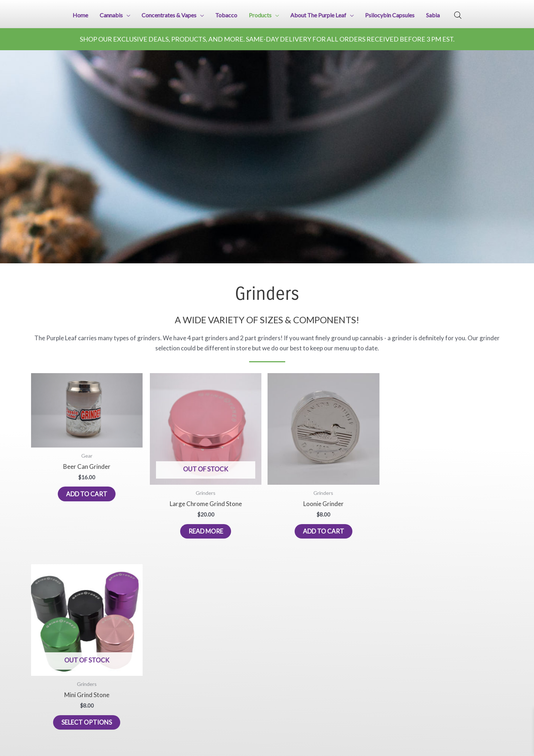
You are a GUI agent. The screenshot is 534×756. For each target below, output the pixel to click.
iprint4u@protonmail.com (57, 726)
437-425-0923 (90, 737)
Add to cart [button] (75, 477)
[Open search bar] (458, 15)
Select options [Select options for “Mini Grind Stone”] (363, 506)
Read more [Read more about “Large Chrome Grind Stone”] (171, 506)
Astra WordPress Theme (478, 589)
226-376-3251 (45, 737)
